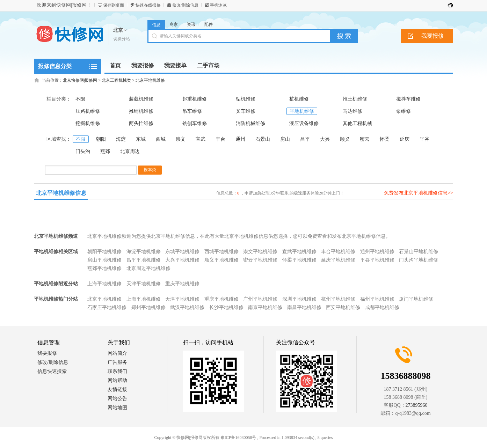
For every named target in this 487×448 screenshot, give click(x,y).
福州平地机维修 (377, 299)
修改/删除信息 (185, 5)
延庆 (405, 139)
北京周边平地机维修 (148, 268)
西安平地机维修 (343, 307)
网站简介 (117, 353)
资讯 (191, 24)
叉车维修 (246, 111)
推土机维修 (355, 99)
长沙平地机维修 (226, 307)
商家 (174, 24)
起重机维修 (195, 99)
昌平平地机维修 (144, 260)
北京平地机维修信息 (61, 193)
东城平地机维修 (182, 252)
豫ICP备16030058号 (238, 438)
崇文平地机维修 (260, 252)
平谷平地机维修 (377, 260)
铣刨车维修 (195, 123)
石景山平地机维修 (419, 252)
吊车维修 (192, 111)
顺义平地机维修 (221, 260)
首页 (115, 65)
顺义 (345, 139)
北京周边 (130, 151)
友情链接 (117, 390)
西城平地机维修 (221, 252)
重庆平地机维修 (182, 284)
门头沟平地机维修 (419, 260)
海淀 (121, 139)
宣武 (201, 139)
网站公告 (117, 399)
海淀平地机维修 (144, 252)
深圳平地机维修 (299, 299)
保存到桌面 (114, 5)
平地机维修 (302, 111)
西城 (161, 139)
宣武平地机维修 (299, 252)
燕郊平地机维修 (104, 268)
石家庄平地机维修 (107, 307)
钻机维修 (246, 99)
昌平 (305, 139)
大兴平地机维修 (182, 260)
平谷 (424, 139)
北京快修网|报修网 (80, 80)
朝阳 (101, 139)
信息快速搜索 (52, 371)
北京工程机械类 (116, 80)
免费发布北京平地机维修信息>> (419, 193)
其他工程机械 (357, 123)
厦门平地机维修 (416, 299)
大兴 (325, 139)
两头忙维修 (141, 123)
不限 (80, 99)
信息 (156, 25)
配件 (209, 24)
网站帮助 (117, 380)
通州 (240, 139)
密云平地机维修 (260, 260)
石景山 (263, 139)
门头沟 (83, 151)
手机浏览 (218, 5)
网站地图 (117, 408)
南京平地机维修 (265, 307)
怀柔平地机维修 (299, 260)
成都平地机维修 (382, 307)
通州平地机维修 (377, 252)
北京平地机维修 (150, 80)
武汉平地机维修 (187, 307)
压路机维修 (88, 111)
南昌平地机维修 (304, 307)
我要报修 (433, 36)
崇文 (181, 139)
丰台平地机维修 (338, 252)
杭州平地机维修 (338, 299)
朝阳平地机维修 (104, 252)
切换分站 (122, 39)
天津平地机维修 (144, 284)
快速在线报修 (148, 5)
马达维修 (352, 111)
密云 (365, 139)
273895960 (417, 405)
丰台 (220, 139)
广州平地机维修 (260, 299)
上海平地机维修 (104, 284)
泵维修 (404, 111)
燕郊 (105, 151)
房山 (285, 139)
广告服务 (117, 362)
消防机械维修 (250, 123)
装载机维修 (141, 99)
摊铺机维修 (141, 111)
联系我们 (117, 371)
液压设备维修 (304, 123)
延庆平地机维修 (338, 260)
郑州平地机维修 (148, 307)
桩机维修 (299, 99)
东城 (141, 139)
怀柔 (385, 139)
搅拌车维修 (408, 99)
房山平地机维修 (104, 260)
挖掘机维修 (88, 123)
